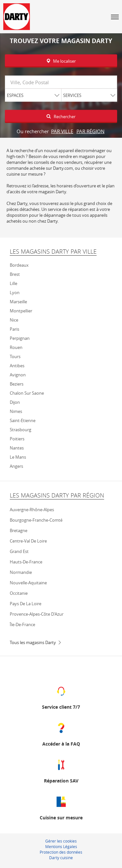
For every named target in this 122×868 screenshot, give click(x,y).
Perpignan (20, 338)
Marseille (18, 302)
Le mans (18, 457)
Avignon (18, 375)
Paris (14, 329)
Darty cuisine (61, 858)
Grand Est (19, 551)
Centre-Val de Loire (28, 541)
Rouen (16, 347)
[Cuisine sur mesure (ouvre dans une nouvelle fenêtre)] (61, 807)
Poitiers (17, 439)
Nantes (17, 448)
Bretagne (19, 530)
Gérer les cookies (61, 841)
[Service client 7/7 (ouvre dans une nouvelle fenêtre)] (61, 697)
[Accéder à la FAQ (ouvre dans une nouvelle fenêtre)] (61, 734)
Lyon (15, 292)
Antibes (17, 366)
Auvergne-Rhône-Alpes (32, 510)
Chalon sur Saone (27, 393)
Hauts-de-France (26, 562)
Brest (15, 274)
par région (90, 131)
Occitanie (19, 593)
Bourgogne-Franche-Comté (36, 520)
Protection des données (61, 852)
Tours (15, 356)
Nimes (16, 411)
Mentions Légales (61, 846)
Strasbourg (20, 430)
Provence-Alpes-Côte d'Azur (37, 614)
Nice (14, 320)
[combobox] (61, 82)
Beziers (17, 384)
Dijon (15, 402)
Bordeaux (19, 265)
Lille (14, 283)
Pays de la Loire (26, 604)
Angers (16, 466)
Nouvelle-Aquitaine (28, 583)
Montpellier (21, 311)
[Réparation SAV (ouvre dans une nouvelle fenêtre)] (61, 771)
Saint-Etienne (23, 420)
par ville (62, 131)
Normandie (21, 572)
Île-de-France (22, 624)
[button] (115, 17)
